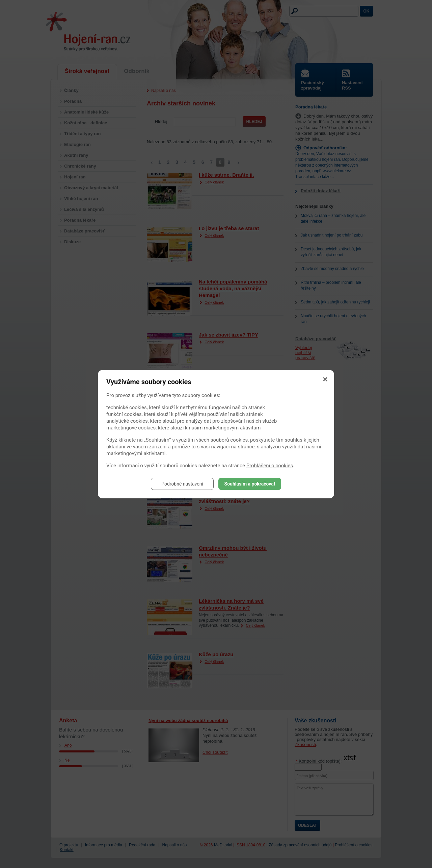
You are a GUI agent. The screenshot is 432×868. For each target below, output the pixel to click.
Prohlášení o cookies (270, 466)
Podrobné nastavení (182, 484)
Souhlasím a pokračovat (250, 484)
